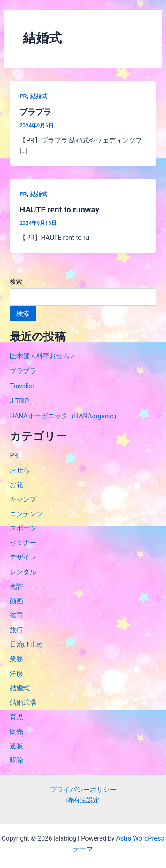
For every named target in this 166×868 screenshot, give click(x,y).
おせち (20, 470)
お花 (16, 485)
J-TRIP (19, 401)
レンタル (23, 572)
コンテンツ (26, 514)
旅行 (16, 630)
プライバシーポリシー (83, 790)
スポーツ (23, 528)
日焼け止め (26, 644)
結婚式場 (23, 702)
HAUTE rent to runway (59, 210)
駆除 (16, 760)
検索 (16, 282)
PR (23, 96)
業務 (16, 659)
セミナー (23, 543)
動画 (16, 601)
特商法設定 (83, 800)
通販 (16, 746)
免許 (16, 586)
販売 (16, 732)
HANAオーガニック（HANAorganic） (65, 416)
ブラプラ (35, 112)
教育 (16, 615)
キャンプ (23, 499)
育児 (16, 717)
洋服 (16, 674)
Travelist (22, 386)
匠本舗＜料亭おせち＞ (43, 356)
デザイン (23, 557)
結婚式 (39, 96)
